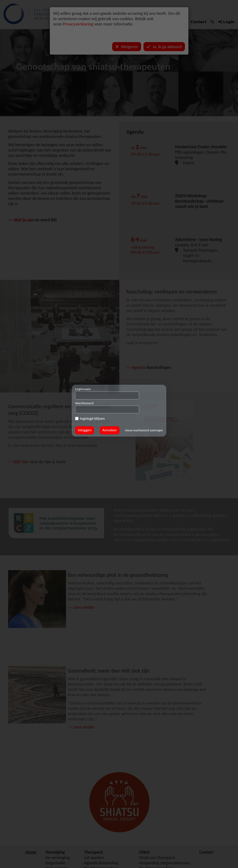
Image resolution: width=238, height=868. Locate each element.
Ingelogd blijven (90, 419)
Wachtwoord (84, 403)
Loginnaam (83, 389)
